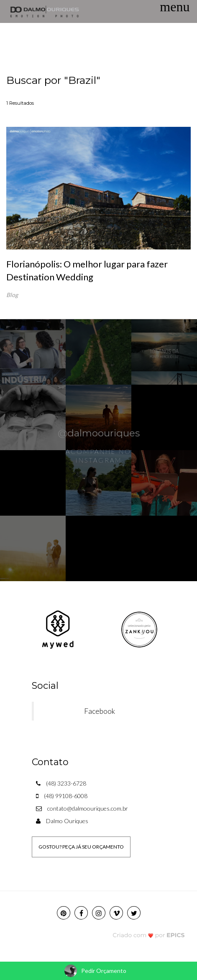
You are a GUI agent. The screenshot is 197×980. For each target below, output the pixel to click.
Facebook (100, 711)
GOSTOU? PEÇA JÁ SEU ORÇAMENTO (81, 847)
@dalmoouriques (99, 433)
